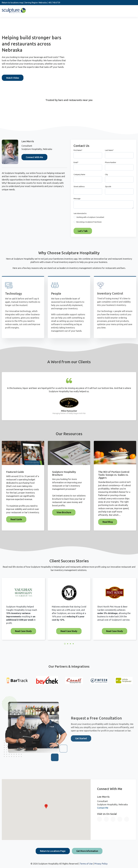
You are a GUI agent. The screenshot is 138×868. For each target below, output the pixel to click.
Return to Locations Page (53, 851)
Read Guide (16, 519)
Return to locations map (13, 3)
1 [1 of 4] (65, 644)
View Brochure (64, 512)
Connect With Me (34, 157)
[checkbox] (104, 220)
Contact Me (103, 808)
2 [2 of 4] (68, 644)
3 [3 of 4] (70, 644)
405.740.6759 (54, 3)
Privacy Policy (101, 864)
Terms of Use (86, 864)
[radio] (104, 218)
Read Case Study (23, 631)
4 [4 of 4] (73, 644)
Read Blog (108, 522)
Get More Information (87, 851)
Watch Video (13, 78)
